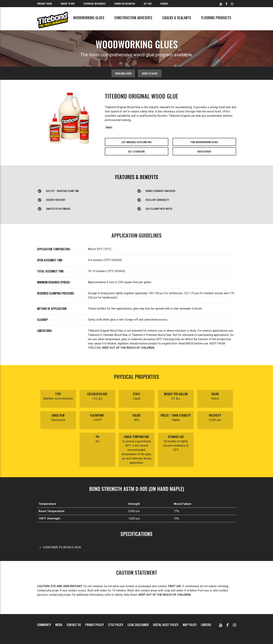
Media (59, 625)
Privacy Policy (95, 625)
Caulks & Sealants (177, 18)
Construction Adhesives (133, 18)
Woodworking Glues (89, 18)
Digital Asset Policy (166, 625)
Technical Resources (94, 4)
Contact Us (74, 625)
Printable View (123, 73)
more (109, 127)
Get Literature (136, 151)
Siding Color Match (125, 4)
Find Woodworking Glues (204, 142)
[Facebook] (228, 625)
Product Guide (45, 4)
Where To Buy (68, 4)
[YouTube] (221, 625)
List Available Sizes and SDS (136, 142)
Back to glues (150, 73)
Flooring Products (216, 18)
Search (164, 4)
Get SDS (148, 4)
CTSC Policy (116, 625)
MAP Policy (190, 625)
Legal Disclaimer (138, 625)
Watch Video (204, 151)
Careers (206, 625)
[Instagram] (234, 625)
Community (44, 625)
